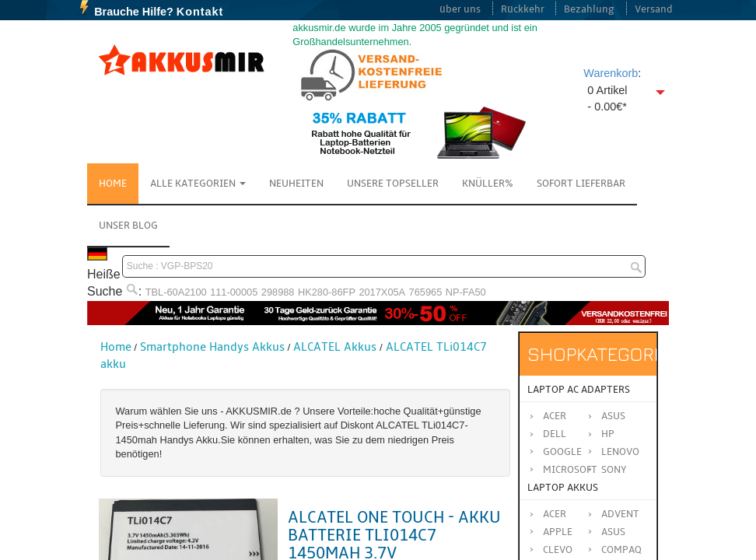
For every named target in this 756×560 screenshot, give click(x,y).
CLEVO (558, 550)
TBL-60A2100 (176, 292)
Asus (613, 416)
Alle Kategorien (198, 184)
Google (562, 452)
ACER (555, 514)
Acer (555, 416)
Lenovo (620, 452)
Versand (654, 9)
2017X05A (382, 292)
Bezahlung (589, 9)
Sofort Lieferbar (581, 184)
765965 (426, 292)
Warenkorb (611, 73)
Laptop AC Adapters (579, 390)
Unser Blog (128, 226)
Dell (555, 434)
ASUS (613, 532)
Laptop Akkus (563, 488)
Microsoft (570, 470)
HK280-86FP (327, 292)
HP (608, 434)
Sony (614, 470)
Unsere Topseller (393, 184)
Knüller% (488, 184)
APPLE (558, 532)
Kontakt (200, 12)
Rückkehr (523, 9)
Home (113, 184)
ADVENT (620, 514)
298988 (278, 292)
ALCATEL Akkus (335, 347)
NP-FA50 (466, 292)
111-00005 (234, 292)
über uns (460, 9)
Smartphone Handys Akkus (212, 347)
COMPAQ (621, 550)
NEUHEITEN (296, 184)
